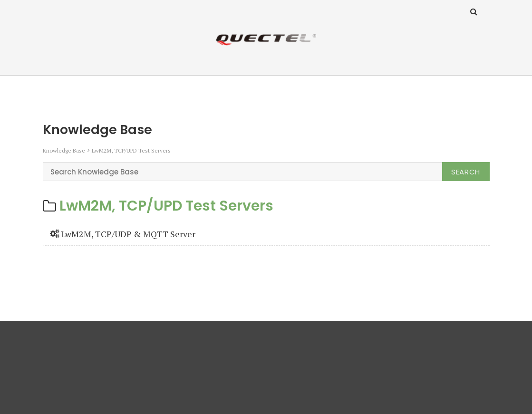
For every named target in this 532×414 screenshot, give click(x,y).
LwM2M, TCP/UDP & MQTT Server (123, 234)
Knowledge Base (64, 150)
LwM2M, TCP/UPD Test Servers (131, 150)
